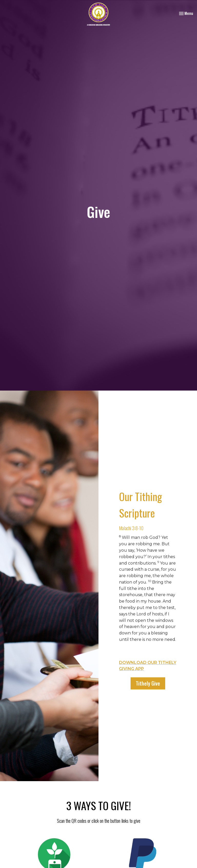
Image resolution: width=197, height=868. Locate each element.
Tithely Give (148, 683)
